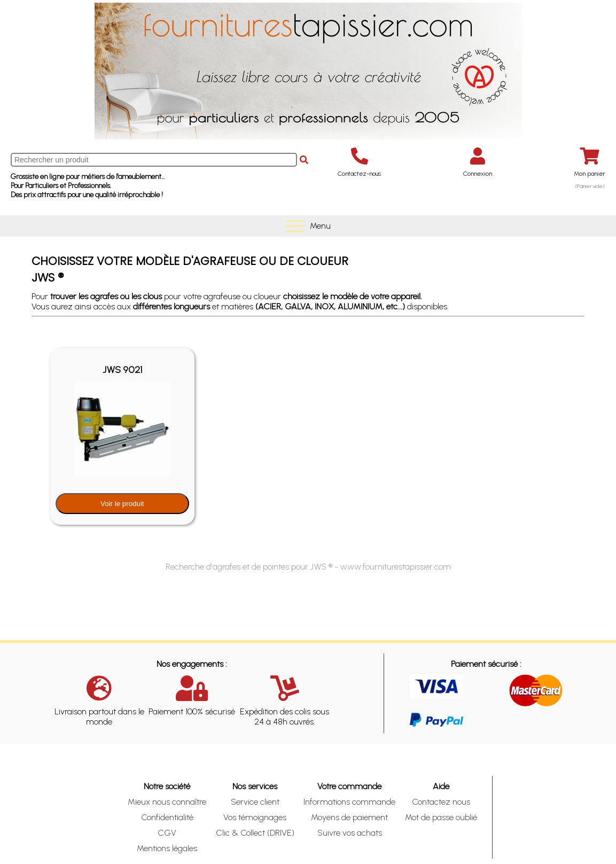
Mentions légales (167, 848)
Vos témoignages (255, 817)
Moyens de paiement (349, 817)
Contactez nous (441, 802)
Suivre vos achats (350, 833)
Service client (255, 802)
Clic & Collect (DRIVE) (255, 833)
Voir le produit (122, 504)
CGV (167, 833)
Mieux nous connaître (167, 802)
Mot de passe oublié (441, 817)
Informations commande (349, 802)
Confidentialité (167, 817)
